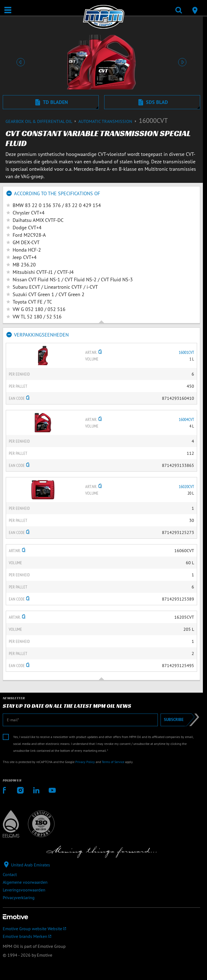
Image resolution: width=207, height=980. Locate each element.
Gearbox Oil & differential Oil (42, 121)
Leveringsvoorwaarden (24, 890)
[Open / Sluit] (8, 10)
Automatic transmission (109, 121)
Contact (10, 874)
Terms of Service (113, 762)
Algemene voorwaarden (25, 882)
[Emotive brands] (101, 936)
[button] (20, 62)
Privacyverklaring (19, 898)
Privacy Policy (85, 762)
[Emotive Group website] (101, 929)
